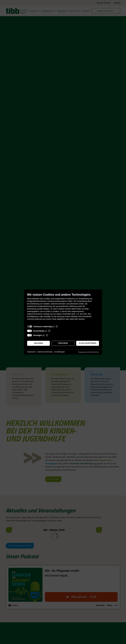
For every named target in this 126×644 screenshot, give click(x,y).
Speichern (63, 343)
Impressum (31, 352)
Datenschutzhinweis (45, 352)
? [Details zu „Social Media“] (49, 331)
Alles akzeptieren (88, 343)
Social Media (39, 331)
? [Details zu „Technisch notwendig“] (57, 326)
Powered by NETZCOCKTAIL (89, 352)
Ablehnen (38, 343)
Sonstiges (38, 335)
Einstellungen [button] (60, 352)
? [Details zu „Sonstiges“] (47, 335)
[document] (63, 308)
